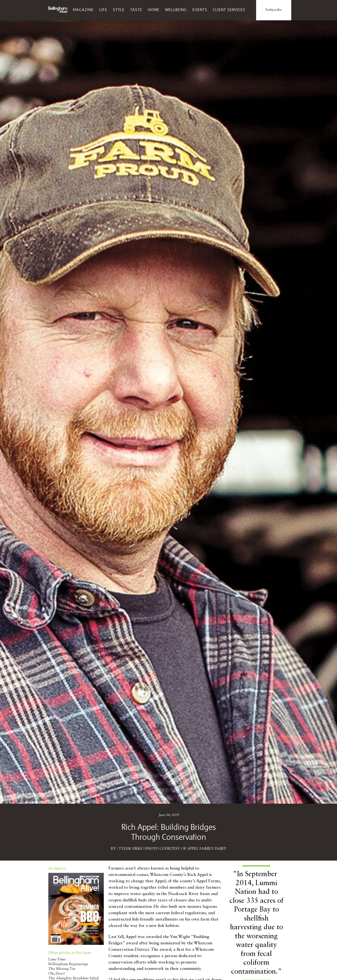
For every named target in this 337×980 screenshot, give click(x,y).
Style (119, 10)
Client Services (229, 10)
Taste (136, 10)
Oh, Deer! (57, 974)
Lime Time (57, 959)
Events (200, 10)
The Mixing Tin (62, 969)
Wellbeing (176, 10)
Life (103, 10)
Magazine (83, 10)
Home (154, 10)
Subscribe (274, 10)
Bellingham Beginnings (68, 964)
